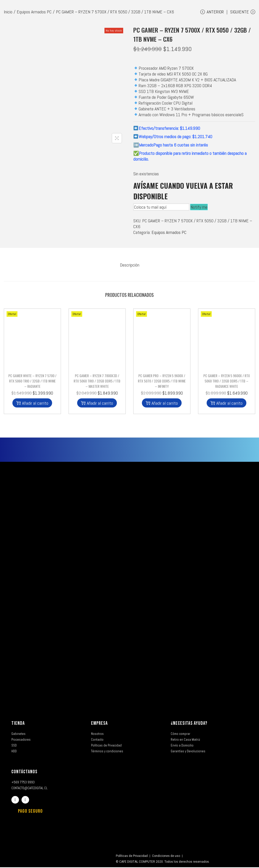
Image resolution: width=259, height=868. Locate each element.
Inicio (8, 12)
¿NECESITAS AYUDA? (189, 724)
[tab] (130, 266)
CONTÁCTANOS (24, 773)
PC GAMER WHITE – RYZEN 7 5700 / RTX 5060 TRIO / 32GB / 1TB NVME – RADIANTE (32, 382)
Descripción (130, 266)
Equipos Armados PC (34, 12)
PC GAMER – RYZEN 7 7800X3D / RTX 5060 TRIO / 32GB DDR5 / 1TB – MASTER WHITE (97, 382)
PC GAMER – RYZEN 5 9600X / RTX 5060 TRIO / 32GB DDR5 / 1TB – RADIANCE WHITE (227, 382)
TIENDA (18, 724)
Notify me (199, 209)
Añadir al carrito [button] (32, 404)
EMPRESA (99, 724)
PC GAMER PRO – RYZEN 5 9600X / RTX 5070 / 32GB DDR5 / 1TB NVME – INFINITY (162, 382)
